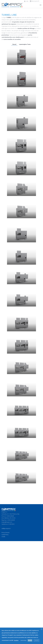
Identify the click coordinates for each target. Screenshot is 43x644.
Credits (3, 537)
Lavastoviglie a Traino (25, 44)
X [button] (42, 629)
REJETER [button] (30, 640)
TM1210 (21, 106)
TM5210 (21, 458)
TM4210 (21, 371)
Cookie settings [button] (23, 640)
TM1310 (21, 128)
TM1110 (21, 84)
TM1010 (21, 62)
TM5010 (21, 413)
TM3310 (21, 304)
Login (26, 1)
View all (14, 44)
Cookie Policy (5, 535)
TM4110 (21, 351)
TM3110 (21, 262)
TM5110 (21, 435)
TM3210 (21, 281)
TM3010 (21, 240)
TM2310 (21, 215)
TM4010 (21, 329)
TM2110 (21, 172)
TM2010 (21, 150)
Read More (16, 640)
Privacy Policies (5, 533)
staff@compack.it (6, 528)
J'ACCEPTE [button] (36, 640)
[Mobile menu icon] (41, 5)
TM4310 (21, 394)
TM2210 (21, 193)
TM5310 (21, 481)
